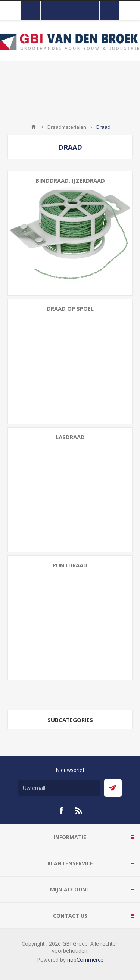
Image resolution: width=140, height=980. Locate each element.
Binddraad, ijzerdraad (70, 180)
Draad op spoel (70, 308)
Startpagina (34, 127)
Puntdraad (70, 565)
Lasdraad (70, 437)
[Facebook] (61, 811)
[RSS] (79, 811)
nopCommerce (85, 960)
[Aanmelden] (59, 788)
